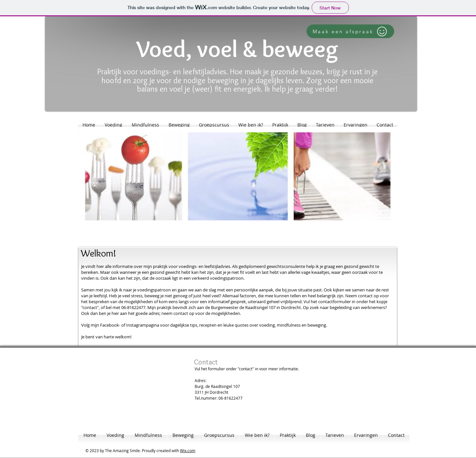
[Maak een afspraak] (350, 31)
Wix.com (188, 451)
